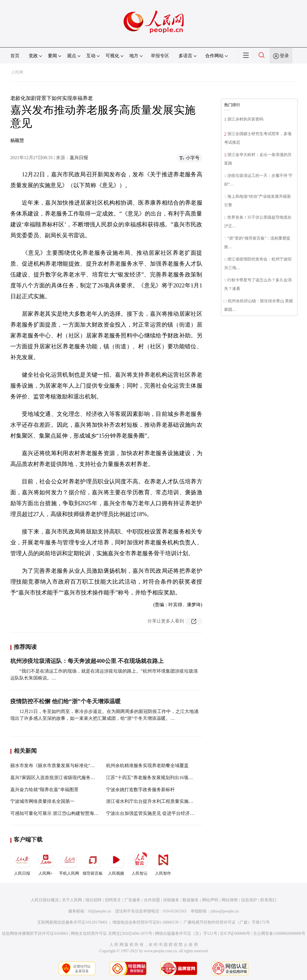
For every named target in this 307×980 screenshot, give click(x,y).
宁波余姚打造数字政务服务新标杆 (140, 790)
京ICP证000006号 (235, 933)
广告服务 (132, 900)
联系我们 (268, 900)
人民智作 (163, 863)
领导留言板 (93, 863)
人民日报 (22, 863)
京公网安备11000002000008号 (279, 933)
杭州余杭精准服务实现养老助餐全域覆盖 (147, 765)
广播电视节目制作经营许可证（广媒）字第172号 (227, 922)
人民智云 (140, 863)
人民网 (17, 72)
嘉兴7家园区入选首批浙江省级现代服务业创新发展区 (64, 778)
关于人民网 (72, 900)
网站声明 (210, 900)
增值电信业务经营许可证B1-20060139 (145, 922)
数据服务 (191, 900)
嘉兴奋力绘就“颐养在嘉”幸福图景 (44, 790)
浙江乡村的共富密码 (245, 119)
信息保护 (249, 900)
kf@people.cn (100, 911)
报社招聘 (93, 900)
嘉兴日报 (79, 158)
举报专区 (160, 56)
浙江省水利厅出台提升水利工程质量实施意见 (152, 801)
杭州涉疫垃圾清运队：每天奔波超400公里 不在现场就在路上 (87, 661)
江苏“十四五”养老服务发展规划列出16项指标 (152, 778)
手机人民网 (69, 863)
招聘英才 (113, 900)
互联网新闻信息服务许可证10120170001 (72, 922)
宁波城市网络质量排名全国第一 (42, 801)
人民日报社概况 (45, 900)
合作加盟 (152, 900)
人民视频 (116, 863)
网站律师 (230, 900)
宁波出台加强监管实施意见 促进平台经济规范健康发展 (162, 813)
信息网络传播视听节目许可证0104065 (35, 933)
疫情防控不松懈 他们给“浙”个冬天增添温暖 (65, 701)
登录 (284, 56)
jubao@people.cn (225, 911)
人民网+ (46, 863)
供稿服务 (171, 900)
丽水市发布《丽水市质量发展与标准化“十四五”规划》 (65, 765)
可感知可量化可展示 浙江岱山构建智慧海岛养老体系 (64, 813)
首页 (15, 56)
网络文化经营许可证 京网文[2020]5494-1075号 (112, 933)
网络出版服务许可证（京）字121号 (186, 933)
